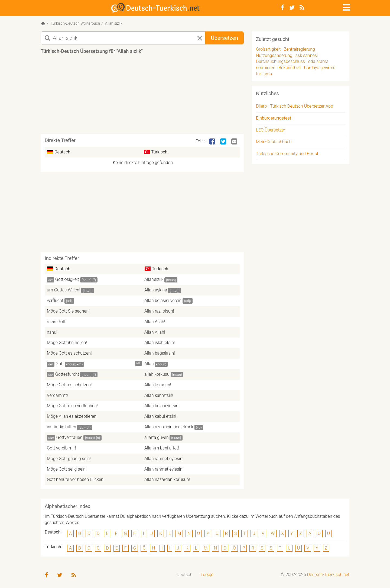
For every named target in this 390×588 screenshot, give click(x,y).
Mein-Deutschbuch (274, 142)
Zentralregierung (299, 49)
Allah (149, 364)
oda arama (318, 61)
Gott (60, 364)
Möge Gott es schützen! (69, 353)
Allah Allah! (155, 322)
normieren (266, 68)
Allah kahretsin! (159, 395)
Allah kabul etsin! (160, 416)
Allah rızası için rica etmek (169, 427)
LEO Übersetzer (271, 130)
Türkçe (207, 575)
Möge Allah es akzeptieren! (72, 416)
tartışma (264, 74)
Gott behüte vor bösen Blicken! (76, 479)
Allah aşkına (156, 290)
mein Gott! (57, 322)
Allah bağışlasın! (160, 353)
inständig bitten (61, 427)
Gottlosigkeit (67, 279)
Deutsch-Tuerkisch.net (328, 575)
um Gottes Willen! (64, 290)
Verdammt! (57, 395)
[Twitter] (292, 8)
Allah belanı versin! (162, 406)
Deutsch (185, 575)
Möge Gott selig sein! (67, 469)
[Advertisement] (142, 96)
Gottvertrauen (69, 437)
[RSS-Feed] (302, 8)
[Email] (235, 142)
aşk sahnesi (307, 55)
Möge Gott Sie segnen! (68, 311)
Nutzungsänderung (274, 55)
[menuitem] (185, 575)
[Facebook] (283, 8)
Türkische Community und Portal (287, 154)
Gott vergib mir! (61, 448)
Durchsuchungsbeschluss (280, 61)
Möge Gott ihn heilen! (67, 343)
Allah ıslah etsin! (160, 343)
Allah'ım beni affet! (162, 448)
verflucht (55, 301)
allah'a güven (156, 437)
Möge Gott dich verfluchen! (72, 406)
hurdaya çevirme (320, 68)
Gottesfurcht (67, 374)
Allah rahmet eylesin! (164, 459)
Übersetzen (225, 38)
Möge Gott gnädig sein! (69, 459)
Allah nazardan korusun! (167, 479)
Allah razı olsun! (159, 311)
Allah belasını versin (163, 301)
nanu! (52, 332)
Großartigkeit (268, 49)
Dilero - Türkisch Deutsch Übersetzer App (295, 106)
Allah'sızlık (154, 279)
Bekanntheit (290, 68)
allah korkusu (157, 374)
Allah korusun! (158, 385)
